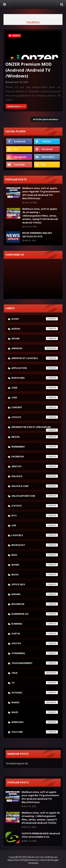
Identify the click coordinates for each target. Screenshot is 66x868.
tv (35, 683)
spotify (35, 643)
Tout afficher (33, 22)
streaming (35, 653)
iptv (35, 515)
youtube (35, 732)
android (35, 348)
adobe (35, 338)
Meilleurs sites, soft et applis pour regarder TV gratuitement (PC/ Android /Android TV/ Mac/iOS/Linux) (41, 193)
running (35, 624)
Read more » (15, 106)
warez (35, 702)
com (35, 397)
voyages (35, 693)
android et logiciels (35, 358)
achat (35, 319)
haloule (35, 476)
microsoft (35, 545)
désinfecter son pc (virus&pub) (35, 428)
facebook (35, 456)
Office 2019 (35, 584)
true (35, 673)
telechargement (35, 663)
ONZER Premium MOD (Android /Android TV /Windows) (29, 70)
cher (35, 388)
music (35, 575)
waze (35, 712)
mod (35, 555)
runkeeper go (35, 614)
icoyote (35, 506)
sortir (35, 634)
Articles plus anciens (45, 119)
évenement (35, 447)
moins (35, 565)
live (35, 525)
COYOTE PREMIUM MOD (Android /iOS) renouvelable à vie (41, 835)
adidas (35, 329)
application (35, 368)
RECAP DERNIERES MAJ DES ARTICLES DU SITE (37, 235)
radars (35, 594)
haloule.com (35, 486)
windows (35, 722)
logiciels (35, 535)
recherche (35, 604)
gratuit (35, 466)
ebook (35, 437)
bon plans (35, 378)
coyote (35, 417)
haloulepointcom (35, 496)
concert (35, 407)
